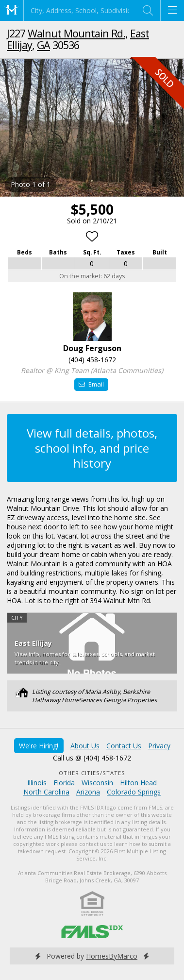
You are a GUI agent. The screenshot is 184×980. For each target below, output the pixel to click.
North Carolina (46, 792)
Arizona (88, 792)
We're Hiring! (39, 746)
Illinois (37, 783)
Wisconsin (97, 783)
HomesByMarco (112, 956)
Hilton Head (138, 783)
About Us (85, 746)
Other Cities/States (92, 773)
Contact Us (124, 746)
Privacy (159, 746)
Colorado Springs (134, 792)
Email (91, 384)
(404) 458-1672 (92, 360)
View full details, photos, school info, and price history (92, 448)
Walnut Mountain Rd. (76, 33)
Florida (64, 783)
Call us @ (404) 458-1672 (92, 758)
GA (43, 45)
